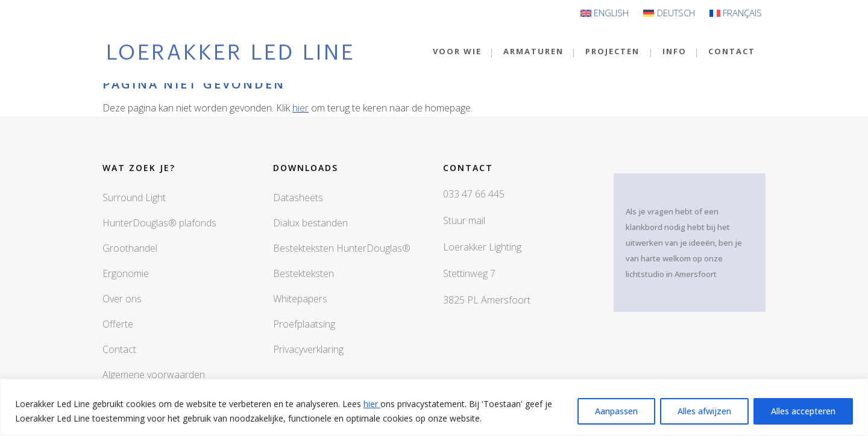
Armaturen (533, 51)
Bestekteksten (303, 273)
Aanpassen (616, 411)
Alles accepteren (803, 411)
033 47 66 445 (474, 194)
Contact (119, 349)
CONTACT (732, 51)
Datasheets (298, 198)
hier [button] (300, 108)
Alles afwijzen (704, 411)
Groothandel (130, 248)
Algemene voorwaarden (154, 375)
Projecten (612, 51)
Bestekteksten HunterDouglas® (342, 248)
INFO (675, 51)
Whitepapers (300, 299)
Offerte (118, 324)
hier (372, 404)
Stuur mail (464, 220)
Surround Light (134, 198)
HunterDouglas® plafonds (159, 223)
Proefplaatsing (304, 324)
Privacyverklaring (308, 349)
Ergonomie (126, 273)
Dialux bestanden (310, 223)
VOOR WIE (457, 51)
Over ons (122, 299)
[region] (434, 407)
